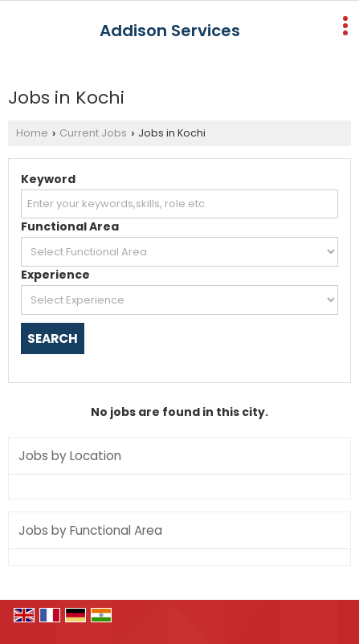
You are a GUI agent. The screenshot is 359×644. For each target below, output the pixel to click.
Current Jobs (93, 133)
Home (32, 133)
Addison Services (170, 31)
